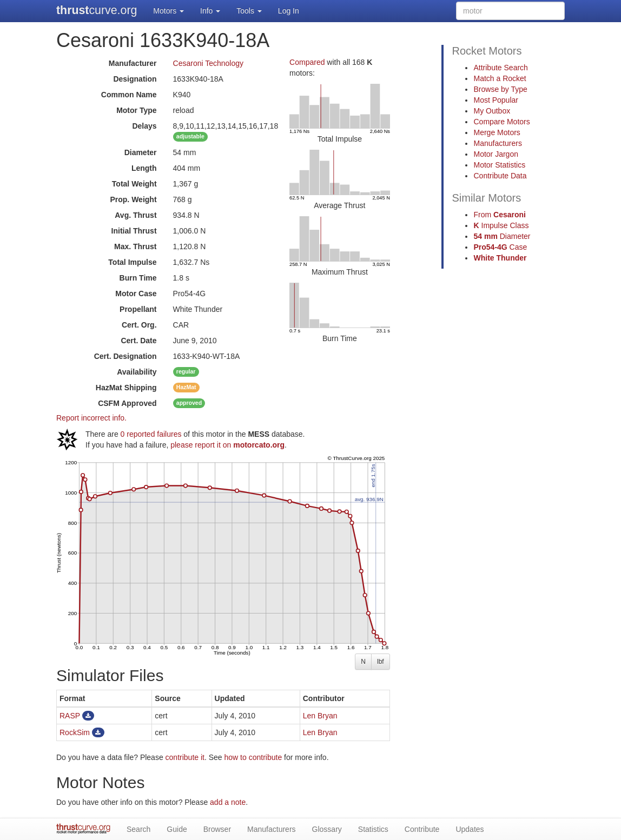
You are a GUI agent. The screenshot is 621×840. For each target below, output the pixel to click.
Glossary (327, 829)
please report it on (227, 445)
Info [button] (210, 11)
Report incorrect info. (91, 418)
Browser (217, 829)
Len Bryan (320, 716)
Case (500, 247)
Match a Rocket (500, 78)
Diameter (141, 152)
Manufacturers (497, 143)
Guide (177, 829)
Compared (307, 62)
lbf (381, 662)
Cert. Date (138, 341)
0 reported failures (151, 434)
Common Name (129, 95)
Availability (137, 372)
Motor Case (136, 294)
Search (138, 829)
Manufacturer (133, 63)
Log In (289, 11)
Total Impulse (132, 262)
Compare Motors (501, 122)
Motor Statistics (499, 165)
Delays (144, 126)
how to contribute (253, 757)
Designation (135, 79)
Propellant (138, 309)
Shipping (126, 388)
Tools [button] (249, 11)
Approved (127, 403)
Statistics (373, 829)
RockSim (75, 732)
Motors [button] (169, 11)
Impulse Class (501, 225)
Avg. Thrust (136, 215)
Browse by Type (500, 89)
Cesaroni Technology (209, 63)
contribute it (185, 757)
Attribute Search (500, 68)
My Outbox (492, 111)
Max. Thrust (136, 246)
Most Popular (496, 100)
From (499, 215)
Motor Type (136, 110)
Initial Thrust (134, 231)
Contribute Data (500, 176)
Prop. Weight (133, 199)
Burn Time (138, 278)
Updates (470, 829)
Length (144, 168)
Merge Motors (497, 132)
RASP (70, 716)
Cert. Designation (125, 356)
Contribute (422, 829)
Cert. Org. (139, 325)
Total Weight (134, 184)
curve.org (97, 10)
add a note (228, 802)
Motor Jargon (496, 154)
